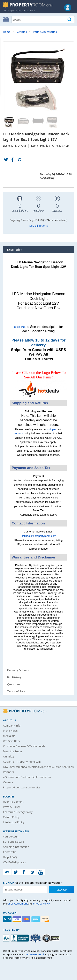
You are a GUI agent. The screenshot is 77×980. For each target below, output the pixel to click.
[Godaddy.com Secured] (51, 938)
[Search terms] (43, 20)
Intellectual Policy (14, 822)
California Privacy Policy (18, 812)
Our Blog (8, 756)
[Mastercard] (27, 919)
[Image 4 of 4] (52, 122)
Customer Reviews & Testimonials (24, 746)
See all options (39, 226)
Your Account (11, 836)
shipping (52, 429)
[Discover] (46, 919)
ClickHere (20, 327)
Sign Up (62, 890)
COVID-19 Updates (14, 862)
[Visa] (17, 919)
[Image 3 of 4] (38, 122)
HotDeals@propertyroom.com (38, 536)
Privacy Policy (11, 807)
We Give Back (12, 741)
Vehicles (22, 32)
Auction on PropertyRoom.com (22, 762)
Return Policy (11, 817)
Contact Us (10, 852)
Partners (9, 772)
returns (18, 433)
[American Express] (36, 919)
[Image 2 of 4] (24, 122)
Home (7, 32)
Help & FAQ (10, 857)
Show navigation (7, 19)
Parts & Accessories (45, 32)
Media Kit (9, 736)
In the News (10, 731)
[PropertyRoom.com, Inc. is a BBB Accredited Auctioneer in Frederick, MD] (16, 938)
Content (4, 52)
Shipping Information (16, 847)
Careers (8, 782)
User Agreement (13, 802)
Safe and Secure (14, 842)
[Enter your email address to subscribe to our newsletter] (25, 890)
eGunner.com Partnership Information (27, 777)
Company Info (12, 726)
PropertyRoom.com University (22, 787)
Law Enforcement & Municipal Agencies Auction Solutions (38, 767)
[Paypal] (8, 919)
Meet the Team (12, 751)
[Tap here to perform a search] (70, 20)
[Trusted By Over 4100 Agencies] (36, 938)
